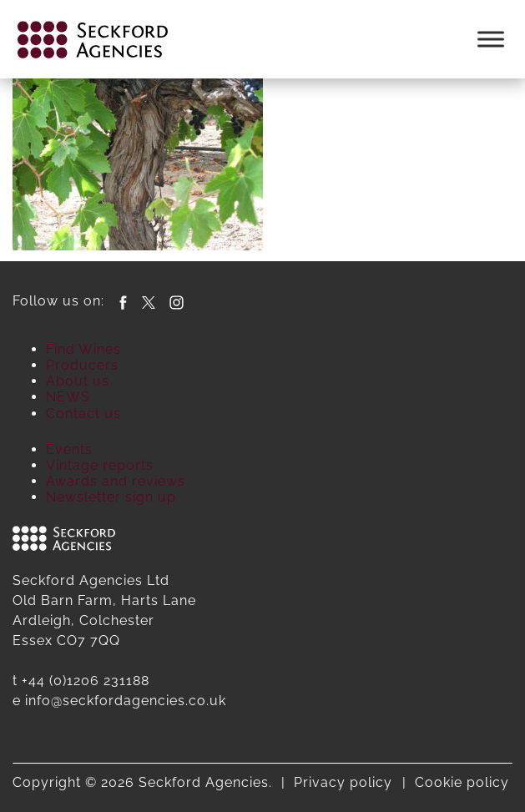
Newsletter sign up (111, 497)
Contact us (83, 414)
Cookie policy (462, 782)
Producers (82, 365)
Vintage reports (100, 465)
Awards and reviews (116, 481)
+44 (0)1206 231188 (86, 681)
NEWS (68, 397)
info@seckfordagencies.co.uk (126, 701)
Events (69, 449)
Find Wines (83, 349)
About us (78, 381)
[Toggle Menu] (491, 39)
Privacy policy (343, 782)
